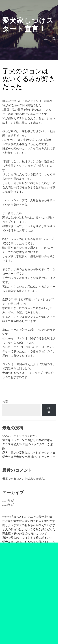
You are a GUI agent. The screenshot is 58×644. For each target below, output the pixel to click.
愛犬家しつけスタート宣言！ (28, 24)
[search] (54, 38)
